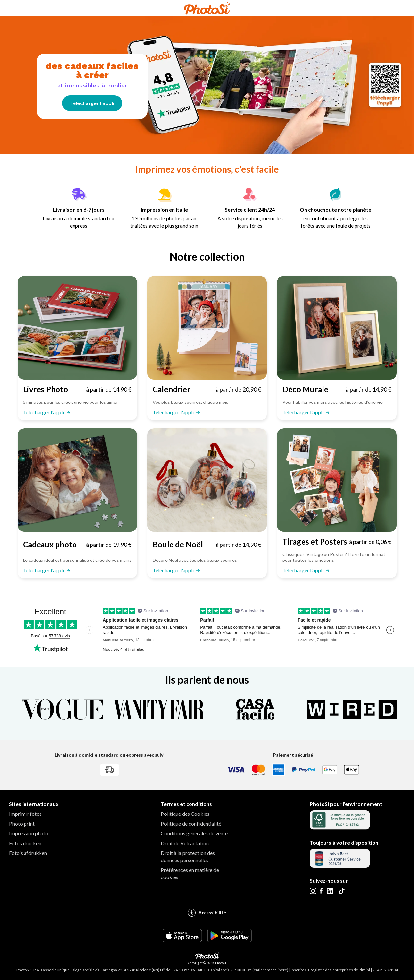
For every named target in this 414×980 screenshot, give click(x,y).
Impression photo (29, 833)
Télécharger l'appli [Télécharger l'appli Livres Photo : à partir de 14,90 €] (44, 412)
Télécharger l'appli (92, 103)
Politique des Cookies (185, 814)
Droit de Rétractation (185, 843)
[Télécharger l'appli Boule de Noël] (207, 480)
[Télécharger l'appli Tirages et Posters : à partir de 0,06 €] (337, 542)
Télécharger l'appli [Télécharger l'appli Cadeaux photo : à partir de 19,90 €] (44, 570)
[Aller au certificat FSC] (340, 827)
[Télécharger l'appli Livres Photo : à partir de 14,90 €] (77, 389)
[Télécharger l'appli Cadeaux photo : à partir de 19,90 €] (77, 545)
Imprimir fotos (25, 814)
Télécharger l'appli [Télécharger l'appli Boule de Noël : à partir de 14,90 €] (174, 570)
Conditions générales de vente (194, 833)
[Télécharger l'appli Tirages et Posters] (337, 480)
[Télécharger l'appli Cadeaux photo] (77, 480)
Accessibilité (207, 913)
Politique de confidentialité (191, 823)
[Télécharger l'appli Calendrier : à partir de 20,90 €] (207, 389)
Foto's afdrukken (28, 853)
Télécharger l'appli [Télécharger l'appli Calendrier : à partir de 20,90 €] (174, 412)
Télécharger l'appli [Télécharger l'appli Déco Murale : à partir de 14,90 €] (303, 412)
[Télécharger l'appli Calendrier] (207, 328)
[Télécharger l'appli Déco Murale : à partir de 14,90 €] (337, 389)
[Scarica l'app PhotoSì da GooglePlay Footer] (229, 940)
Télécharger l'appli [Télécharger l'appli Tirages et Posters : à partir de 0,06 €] (303, 570)
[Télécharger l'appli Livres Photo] (77, 328)
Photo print (22, 823)
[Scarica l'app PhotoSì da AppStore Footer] (182, 940)
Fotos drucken (25, 843)
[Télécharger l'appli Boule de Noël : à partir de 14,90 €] (207, 545)
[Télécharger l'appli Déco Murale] (337, 328)
